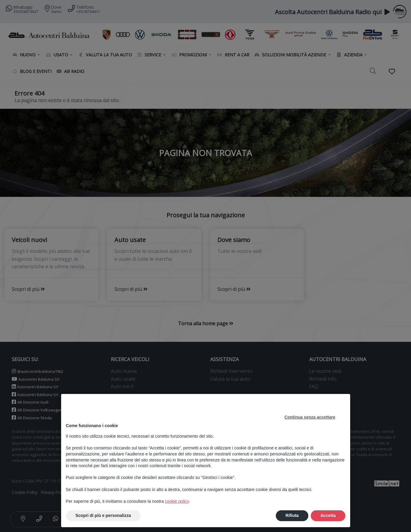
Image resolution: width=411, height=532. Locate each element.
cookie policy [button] (177, 501)
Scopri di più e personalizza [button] (103, 515)
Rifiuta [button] (292, 515)
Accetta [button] (328, 515)
